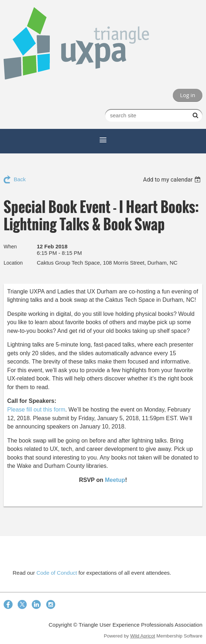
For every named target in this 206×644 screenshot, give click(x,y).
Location (13, 263)
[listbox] (173, 180)
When (10, 247)
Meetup (115, 480)
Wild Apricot (143, 636)
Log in (188, 95)
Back (20, 179)
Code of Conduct (57, 573)
